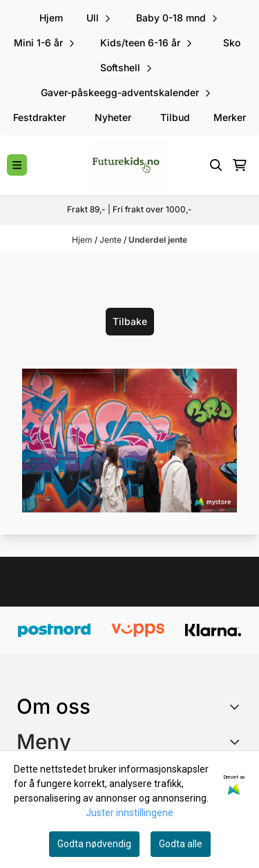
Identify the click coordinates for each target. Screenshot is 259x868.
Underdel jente (158, 240)
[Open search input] (216, 165)
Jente (112, 240)
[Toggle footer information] (237, 706)
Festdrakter (39, 117)
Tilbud (175, 117)
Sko (232, 43)
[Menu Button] (17, 165)
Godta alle (181, 844)
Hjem (83, 240)
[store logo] (129, 165)
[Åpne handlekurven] (240, 165)
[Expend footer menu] (237, 741)
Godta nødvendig (94, 844)
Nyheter (113, 117)
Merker (230, 117)
